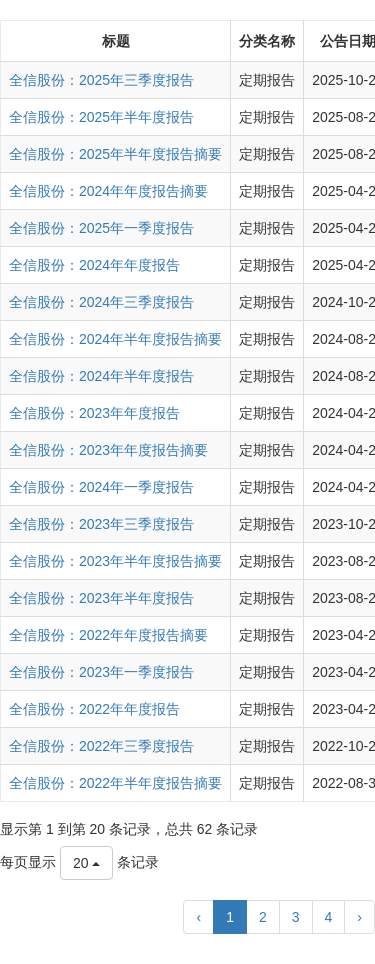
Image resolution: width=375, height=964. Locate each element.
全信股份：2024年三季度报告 (101, 302)
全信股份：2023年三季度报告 (101, 524)
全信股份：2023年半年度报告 (101, 598)
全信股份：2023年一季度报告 (101, 672)
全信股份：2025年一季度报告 (101, 228)
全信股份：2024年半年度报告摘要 (115, 339)
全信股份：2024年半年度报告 (101, 376)
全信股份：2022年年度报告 (94, 709)
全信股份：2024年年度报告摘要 (108, 191)
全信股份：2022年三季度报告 (101, 746)
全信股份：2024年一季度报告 (101, 487)
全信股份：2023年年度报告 (94, 413)
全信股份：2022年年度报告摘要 (108, 635)
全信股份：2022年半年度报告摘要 (115, 783)
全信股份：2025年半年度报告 (101, 117)
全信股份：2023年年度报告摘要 (108, 450)
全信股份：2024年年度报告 (94, 265)
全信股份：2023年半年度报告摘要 (115, 561)
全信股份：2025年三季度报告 (101, 80)
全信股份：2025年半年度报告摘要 (115, 154)
